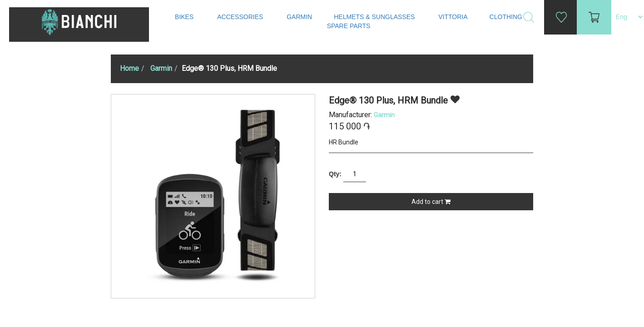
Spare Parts (350, 26)
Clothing (507, 17)
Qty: (335, 174)
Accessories (241, 17)
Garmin (299, 17)
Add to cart (431, 202)
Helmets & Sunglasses (375, 17)
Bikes (185, 17)
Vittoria (453, 17)
